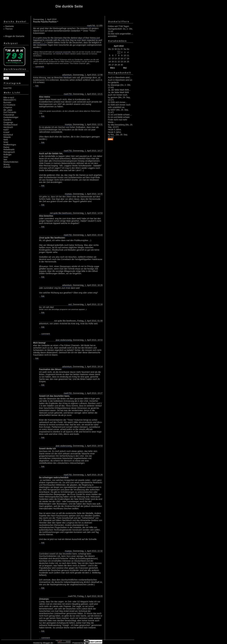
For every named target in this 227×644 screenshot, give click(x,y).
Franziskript (9, 115)
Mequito (7, 137)
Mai (125, 68)
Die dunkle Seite (69, 6)
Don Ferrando (10, 112)
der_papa (8, 110)
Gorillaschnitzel (10, 125)
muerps (68, 124)
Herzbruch (8, 127)
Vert (5, 160)
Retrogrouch (9, 152)
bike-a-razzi (9, 98)
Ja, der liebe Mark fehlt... (119, 90)
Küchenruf (8, 135)
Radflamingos (10, 145)
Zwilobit (7, 167)
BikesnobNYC (10, 100)
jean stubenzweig (64, 340)
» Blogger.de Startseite (14, 36)
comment (40, 67)
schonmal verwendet (63, 52)
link (37, 86)
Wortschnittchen (11, 162)
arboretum (67, 75)
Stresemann (65, 266)
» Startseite (9, 26)
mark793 (91, 26)
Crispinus (8, 107)
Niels (6, 140)
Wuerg (6, 164)
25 (128, 62)
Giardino (7, 120)
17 (125, 59)
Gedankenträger (11, 117)
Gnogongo (8, 122)
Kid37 (6, 130)
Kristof (6, 132)
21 (116, 62)
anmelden (112, 36)
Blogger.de (48, 643)
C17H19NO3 (9, 105)
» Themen (8, 29)
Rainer (6, 147)
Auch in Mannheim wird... (119, 77)
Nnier (6, 142)
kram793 (7, 88)
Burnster (7, 102)
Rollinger (7, 155)
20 (113, 62)
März (112, 68)
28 (116, 65)
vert (70, 304)
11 (128, 55)
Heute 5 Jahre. (115, 130)
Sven (6, 157)
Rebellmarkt (9, 150)
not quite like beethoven (61, 213)
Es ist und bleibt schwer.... (120, 115)
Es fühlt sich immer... (117, 102)
